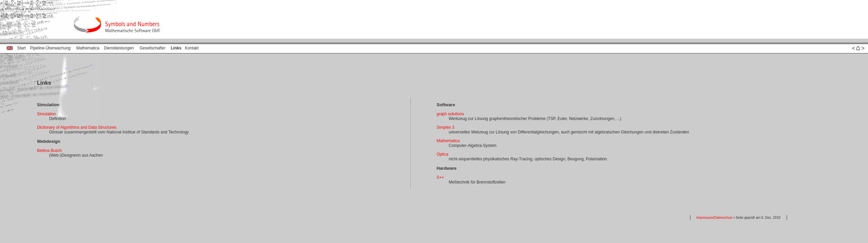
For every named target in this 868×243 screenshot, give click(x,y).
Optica (442, 154)
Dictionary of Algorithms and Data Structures (77, 127)
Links (176, 48)
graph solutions (450, 114)
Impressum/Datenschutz (715, 218)
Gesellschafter (153, 48)
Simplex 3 (445, 127)
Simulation (46, 114)
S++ (440, 177)
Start (21, 48)
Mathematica (88, 48)
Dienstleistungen (119, 48)
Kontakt (192, 48)
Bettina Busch (49, 151)
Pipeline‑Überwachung (50, 48)
